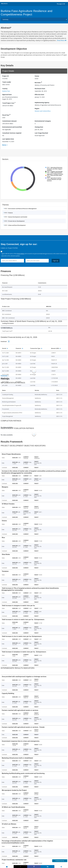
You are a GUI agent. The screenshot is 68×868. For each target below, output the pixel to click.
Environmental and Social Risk (12, 127)
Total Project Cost (9, 103)
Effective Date (39, 95)
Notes (4, 145)
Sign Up (56, 261)
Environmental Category (43, 121)
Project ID (5, 76)
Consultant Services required (12, 133)
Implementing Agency (42, 103)
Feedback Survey (60, 861)
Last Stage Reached (41, 133)
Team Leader (7, 82)
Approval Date (7, 95)
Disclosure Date (40, 89)
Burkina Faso (6, 91)
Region (37, 108)
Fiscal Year (6, 115)
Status (37, 76)
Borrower (38, 82)
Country (5, 89)
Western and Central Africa (43, 111)
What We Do (4, 4)
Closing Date (39, 127)
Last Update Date (8, 139)
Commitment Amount (9, 121)
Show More (62, 40)
